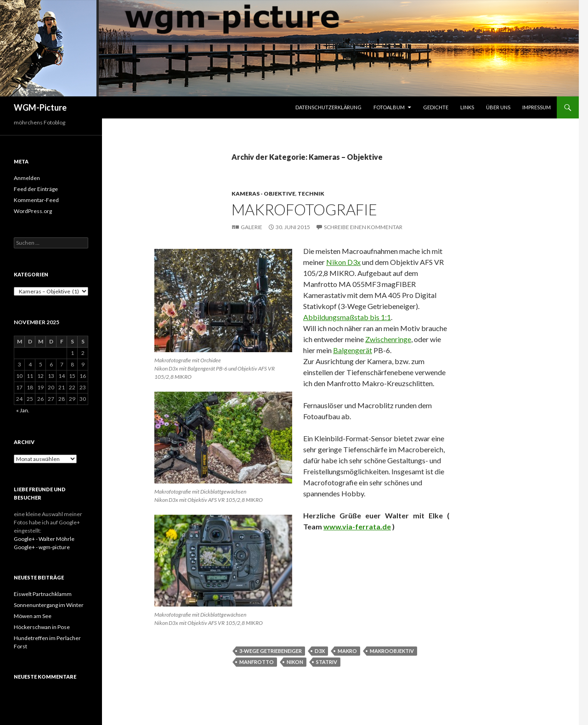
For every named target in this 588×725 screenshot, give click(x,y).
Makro (347, 651)
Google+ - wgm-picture (42, 547)
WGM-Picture (40, 107)
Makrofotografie (304, 209)
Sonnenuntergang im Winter (49, 605)
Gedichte (436, 107)
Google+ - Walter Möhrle (44, 539)
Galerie (252, 227)
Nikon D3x (343, 262)
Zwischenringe (388, 339)
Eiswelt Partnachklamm (43, 594)
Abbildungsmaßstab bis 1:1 (347, 317)
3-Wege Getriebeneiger (271, 651)
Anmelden (27, 178)
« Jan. (23, 410)
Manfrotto (257, 662)
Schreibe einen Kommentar (363, 227)
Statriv (327, 662)
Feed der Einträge (36, 189)
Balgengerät (353, 350)
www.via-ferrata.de (357, 526)
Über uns (498, 107)
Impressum (537, 107)
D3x (320, 651)
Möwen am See (33, 616)
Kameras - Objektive (263, 194)
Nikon (295, 662)
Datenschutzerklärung (328, 107)
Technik (311, 194)
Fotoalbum (389, 107)
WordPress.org (33, 211)
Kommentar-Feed (36, 200)
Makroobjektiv (392, 651)
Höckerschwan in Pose (42, 627)
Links (467, 107)
